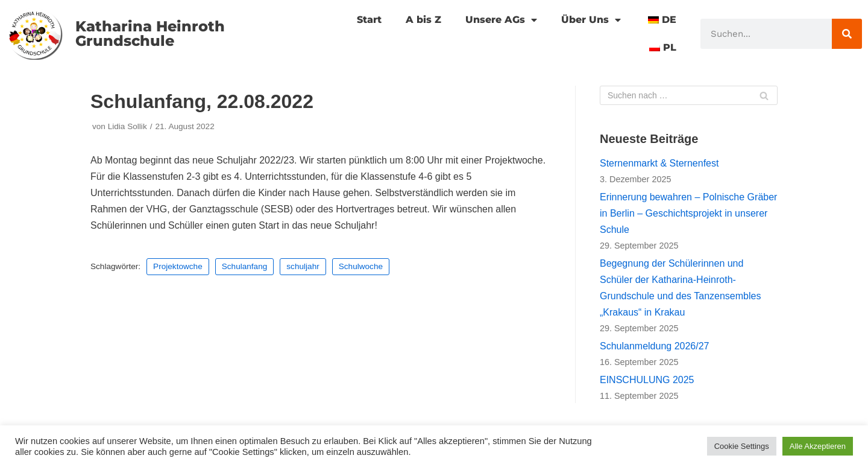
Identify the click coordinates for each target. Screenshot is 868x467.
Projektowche (178, 266)
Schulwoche (361, 266)
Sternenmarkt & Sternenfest (659, 163)
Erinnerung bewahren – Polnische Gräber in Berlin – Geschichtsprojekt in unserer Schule (688, 213)
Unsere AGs (501, 20)
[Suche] (847, 34)
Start (369, 20)
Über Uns (591, 20)
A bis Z (423, 20)
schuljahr (303, 266)
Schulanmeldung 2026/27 (654, 346)
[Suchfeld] (689, 95)
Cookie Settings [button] (742, 446)
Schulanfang (245, 266)
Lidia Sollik (127, 126)
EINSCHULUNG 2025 (647, 380)
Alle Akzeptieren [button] (818, 446)
